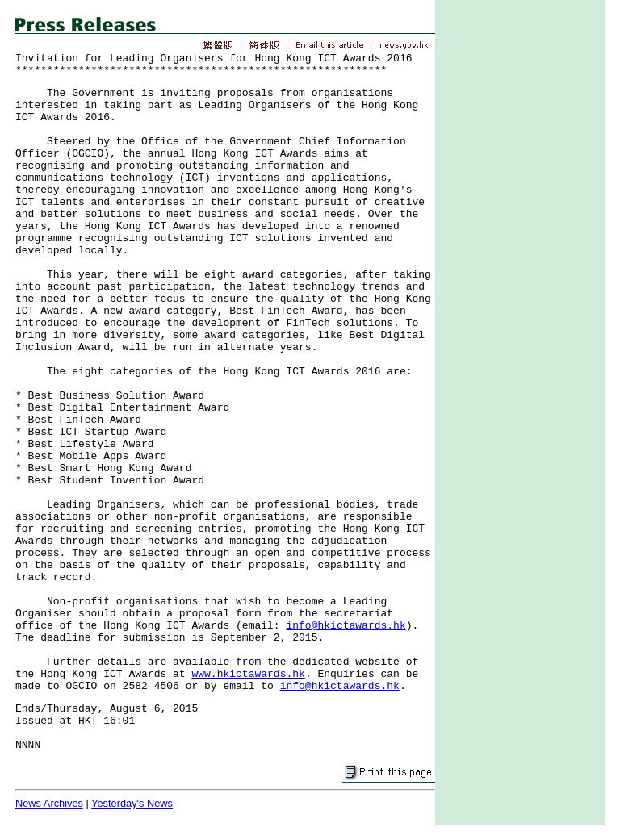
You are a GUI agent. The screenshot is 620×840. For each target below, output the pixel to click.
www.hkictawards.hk (248, 674)
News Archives (49, 803)
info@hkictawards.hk (346, 626)
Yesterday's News (132, 803)
